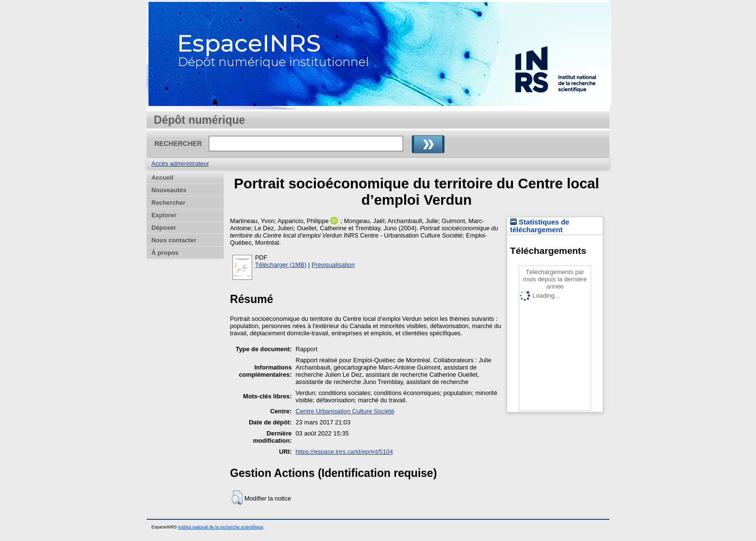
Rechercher (168, 203)
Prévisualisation (333, 265)
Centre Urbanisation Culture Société (345, 411)
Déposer (164, 228)
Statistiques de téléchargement (540, 226)
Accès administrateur (180, 164)
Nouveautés (169, 190)
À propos (165, 253)
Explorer (164, 215)
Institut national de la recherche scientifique (221, 527)
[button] (237, 498)
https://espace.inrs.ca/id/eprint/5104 (344, 452)
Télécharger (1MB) (281, 265)
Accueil (162, 178)
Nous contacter (174, 240)
